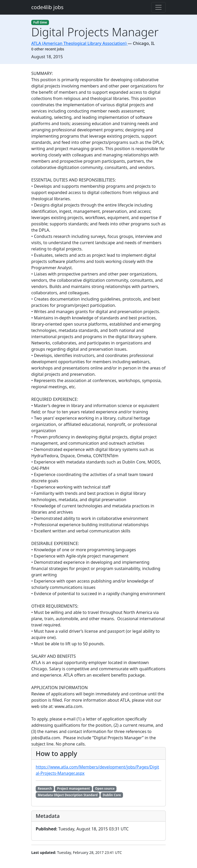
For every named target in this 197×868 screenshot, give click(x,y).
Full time (40, 22)
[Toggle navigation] (158, 7)
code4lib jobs (47, 7)
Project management (73, 788)
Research (45, 788)
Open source (105, 788)
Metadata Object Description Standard (68, 795)
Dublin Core (112, 795)
